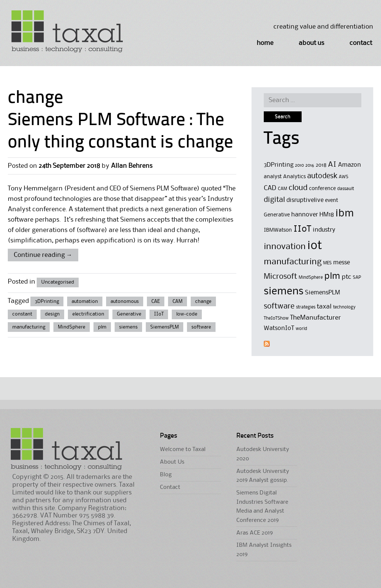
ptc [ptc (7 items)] (346, 277)
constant (22, 314)
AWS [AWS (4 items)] (344, 177)
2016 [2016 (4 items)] (310, 165)
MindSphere (72, 327)
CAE (156, 301)
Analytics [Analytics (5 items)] (294, 177)
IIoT (159, 314)
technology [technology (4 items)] (344, 307)
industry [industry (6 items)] (324, 230)
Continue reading (43, 255)
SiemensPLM (165, 327)
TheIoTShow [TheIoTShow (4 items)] (276, 318)
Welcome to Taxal (183, 450)
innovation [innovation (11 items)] (285, 247)
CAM (178, 301)
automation (85, 301)
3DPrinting (47, 301)
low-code (187, 314)
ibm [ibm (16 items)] (345, 214)
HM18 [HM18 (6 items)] (327, 215)
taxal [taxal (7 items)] (324, 307)
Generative (129, 314)
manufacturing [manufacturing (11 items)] (293, 262)
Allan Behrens (132, 166)
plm (102, 327)
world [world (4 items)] (301, 329)
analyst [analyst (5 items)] (273, 177)
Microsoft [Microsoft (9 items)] (280, 277)
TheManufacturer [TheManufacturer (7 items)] (316, 318)
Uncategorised (58, 282)
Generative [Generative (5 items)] (277, 215)
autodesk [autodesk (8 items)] (322, 176)
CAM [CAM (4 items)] (283, 189)
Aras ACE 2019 (254, 533)
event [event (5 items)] (331, 201)
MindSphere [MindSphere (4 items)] (311, 277)
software (201, 327)
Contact (361, 43)
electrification (88, 314)
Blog (166, 475)
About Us (311, 43)
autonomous (125, 301)
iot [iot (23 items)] (315, 246)
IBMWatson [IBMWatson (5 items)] (278, 230)
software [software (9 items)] (279, 306)
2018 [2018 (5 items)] (321, 165)
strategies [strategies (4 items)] (306, 307)
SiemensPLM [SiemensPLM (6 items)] (323, 293)
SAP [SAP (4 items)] (357, 277)
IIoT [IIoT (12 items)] (302, 229)
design (52, 314)
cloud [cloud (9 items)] (298, 188)
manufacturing (29, 327)
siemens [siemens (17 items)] (284, 291)
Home (265, 43)
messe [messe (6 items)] (341, 263)
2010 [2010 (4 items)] (299, 165)
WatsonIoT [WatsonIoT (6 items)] (279, 328)
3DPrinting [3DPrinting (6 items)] (279, 165)
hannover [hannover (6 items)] (305, 215)
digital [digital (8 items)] (274, 200)
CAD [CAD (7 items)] (270, 188)
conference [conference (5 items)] (322, 189)
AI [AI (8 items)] (332, 165)
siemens (128, 327)
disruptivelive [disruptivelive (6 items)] (305, 200)
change (203, 301)
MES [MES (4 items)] (327, 263)
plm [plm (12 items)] (332, 276)
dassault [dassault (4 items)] (346, 189)
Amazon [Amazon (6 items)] (349, 165)
